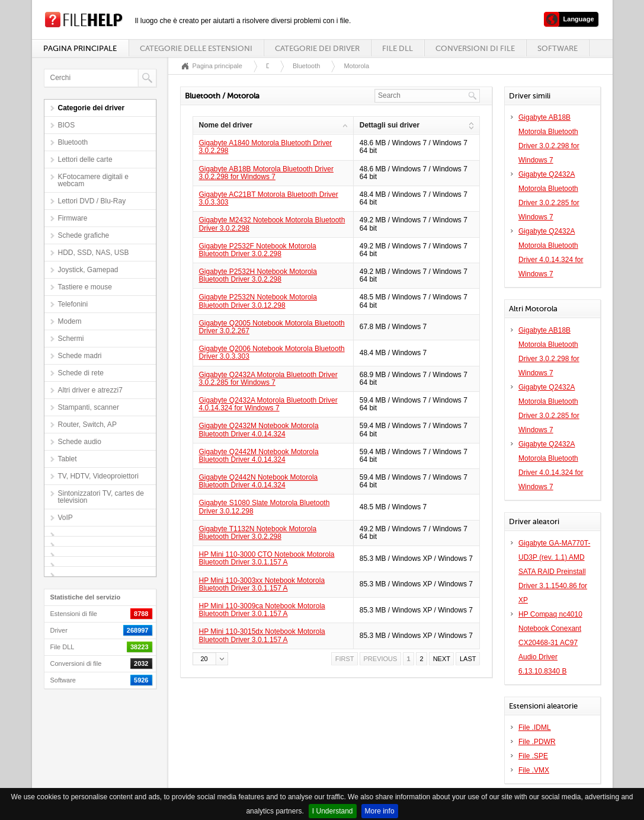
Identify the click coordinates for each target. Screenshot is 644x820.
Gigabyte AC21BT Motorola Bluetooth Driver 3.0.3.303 (269, 198)
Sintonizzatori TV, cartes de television (101, 497)
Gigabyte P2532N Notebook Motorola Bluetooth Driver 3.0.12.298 (258, 301)
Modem (70, 321)
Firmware (73, 218)
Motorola (356, 66)
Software (558, 48)
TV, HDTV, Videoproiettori (98, 476)
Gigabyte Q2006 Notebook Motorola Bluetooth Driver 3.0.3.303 (272, 352)
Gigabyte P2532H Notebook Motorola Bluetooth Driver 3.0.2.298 (258, 275)
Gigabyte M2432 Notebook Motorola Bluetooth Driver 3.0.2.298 (272, 224)
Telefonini (73, 304)
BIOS (67, 125)
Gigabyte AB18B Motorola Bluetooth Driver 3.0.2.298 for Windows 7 (266, 173)
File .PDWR (537, 742)
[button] (210, 659)
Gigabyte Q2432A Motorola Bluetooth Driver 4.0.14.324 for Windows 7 (268, 404)
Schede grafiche (84, 235)
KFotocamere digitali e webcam (93, 180)
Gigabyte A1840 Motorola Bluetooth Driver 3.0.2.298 (266, 147)
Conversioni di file (475, 48)
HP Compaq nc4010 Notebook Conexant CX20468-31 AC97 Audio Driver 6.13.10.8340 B (550, 643)
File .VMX (534, 770)
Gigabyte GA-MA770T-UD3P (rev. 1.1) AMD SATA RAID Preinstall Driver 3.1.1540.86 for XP (554, 572)
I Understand (333, 811)
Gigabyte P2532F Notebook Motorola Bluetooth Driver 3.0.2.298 (258, 250)
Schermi (71, 339)
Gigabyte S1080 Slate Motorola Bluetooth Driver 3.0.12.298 (265, 507)
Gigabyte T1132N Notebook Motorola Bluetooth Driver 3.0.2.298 (258, 533)
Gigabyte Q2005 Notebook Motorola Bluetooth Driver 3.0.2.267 (272, 327)
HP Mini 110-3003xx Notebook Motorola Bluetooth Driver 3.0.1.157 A (262, 584)
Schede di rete (81, 373)
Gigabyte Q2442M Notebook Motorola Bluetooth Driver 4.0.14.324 (259, 456)
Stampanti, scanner (89, 407)
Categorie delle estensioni (196, 48)
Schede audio (80, 442)
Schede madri (80, 356)
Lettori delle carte (85, 159)
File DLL (398, 48)
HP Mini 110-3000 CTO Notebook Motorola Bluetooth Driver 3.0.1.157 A (267, 558)
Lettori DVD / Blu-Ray (92, 201)
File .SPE (533, 756)
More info (380, 811)
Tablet (68, 459)
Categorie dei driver (317, 48)
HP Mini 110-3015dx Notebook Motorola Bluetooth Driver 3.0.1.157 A (262, 635)
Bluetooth (73, 142)
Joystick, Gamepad (88, 270)
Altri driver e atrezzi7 (90, 390)
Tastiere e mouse (85, 287)
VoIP (65, 518)
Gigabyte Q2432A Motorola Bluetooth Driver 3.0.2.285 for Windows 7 (268, 379)
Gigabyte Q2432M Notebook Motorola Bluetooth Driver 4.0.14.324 (259, 430)
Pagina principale (80, 48)
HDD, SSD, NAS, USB (94, 253)
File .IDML (535, 728)
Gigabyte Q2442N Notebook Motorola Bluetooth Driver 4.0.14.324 (259, 481)
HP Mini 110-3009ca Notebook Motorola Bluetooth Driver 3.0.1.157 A (262, 610)
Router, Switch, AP (87, 425)
